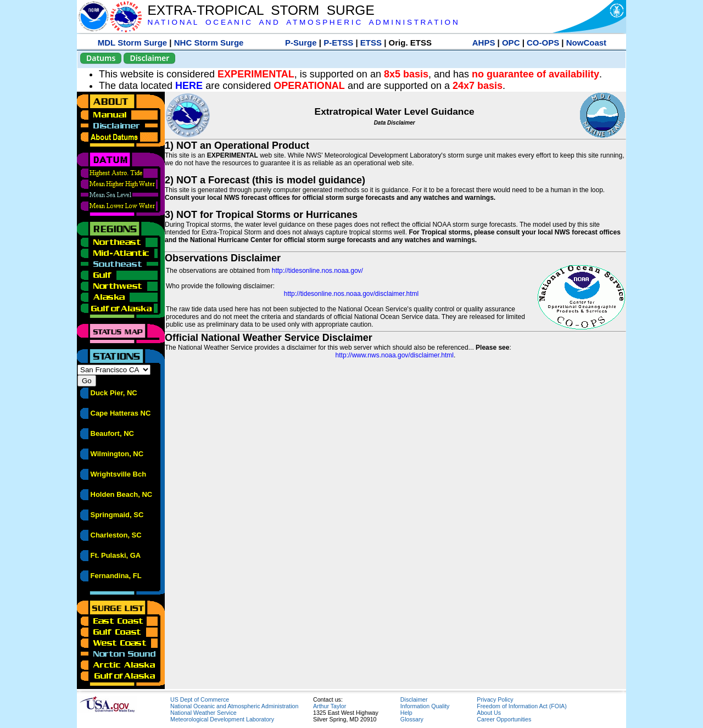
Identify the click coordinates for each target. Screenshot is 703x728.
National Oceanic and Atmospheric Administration (234, 706)
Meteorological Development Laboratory (222, 719)
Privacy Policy (495, 699)
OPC (511, 43)
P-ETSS (338, 43)
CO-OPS (543, 43)
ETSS (371, 43)
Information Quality (425, 706)
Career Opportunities (504, 719)
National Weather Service (203, 713)
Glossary (412, 719)
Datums (101, 58)
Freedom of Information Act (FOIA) (521, 706)
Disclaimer (149, 58)
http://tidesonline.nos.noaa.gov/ (317, 271)
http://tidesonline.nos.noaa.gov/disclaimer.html (351, 294)
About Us (489, 713)
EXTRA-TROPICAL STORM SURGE (261, 10)
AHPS (484, 43)
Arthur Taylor (330, 706)
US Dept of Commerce (200, 699)
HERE (189, 86)
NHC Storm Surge (209, 43)
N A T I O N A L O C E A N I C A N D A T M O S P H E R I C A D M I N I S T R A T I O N (302, 22)
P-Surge (301, 43)
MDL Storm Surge (132, 43)
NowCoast (586, 43)
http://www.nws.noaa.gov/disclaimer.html (395, 355)
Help (406, 713)
